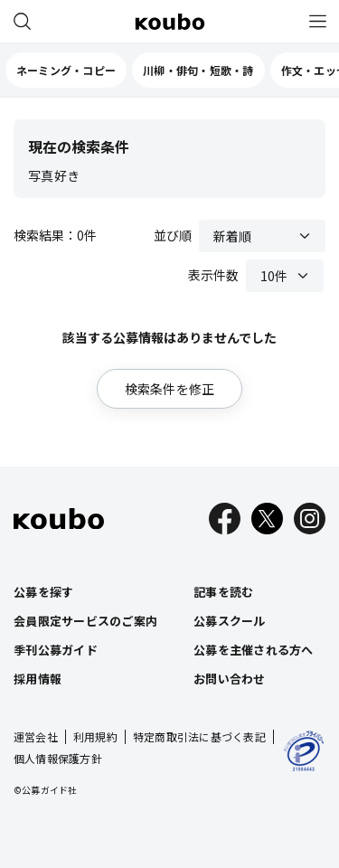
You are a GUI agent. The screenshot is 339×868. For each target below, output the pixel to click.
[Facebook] (225, 519)
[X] (267, 519)
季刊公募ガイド (56, 650)
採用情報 (38, 679)
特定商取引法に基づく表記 (199, 736)
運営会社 (36, 736)
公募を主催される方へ (254, 650)
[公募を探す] (22, 21)
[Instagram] (310, 519)
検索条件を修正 (170, 389)
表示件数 (213, 275)
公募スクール (230, 621)
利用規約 (95, 736)
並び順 (173, 235)
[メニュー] (317, 21)
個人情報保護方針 (58, 758)
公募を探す (43, 592)
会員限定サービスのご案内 (85, 621)
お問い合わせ (230, 679)
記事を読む (223, 592)
